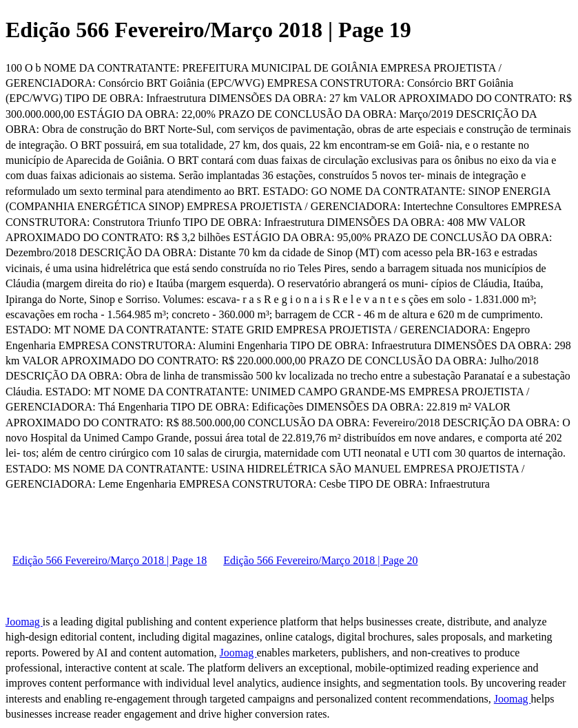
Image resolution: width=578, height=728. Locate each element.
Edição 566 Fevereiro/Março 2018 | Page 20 (320, 560)
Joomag (24, 622)
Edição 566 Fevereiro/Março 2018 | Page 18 (110, 560)
